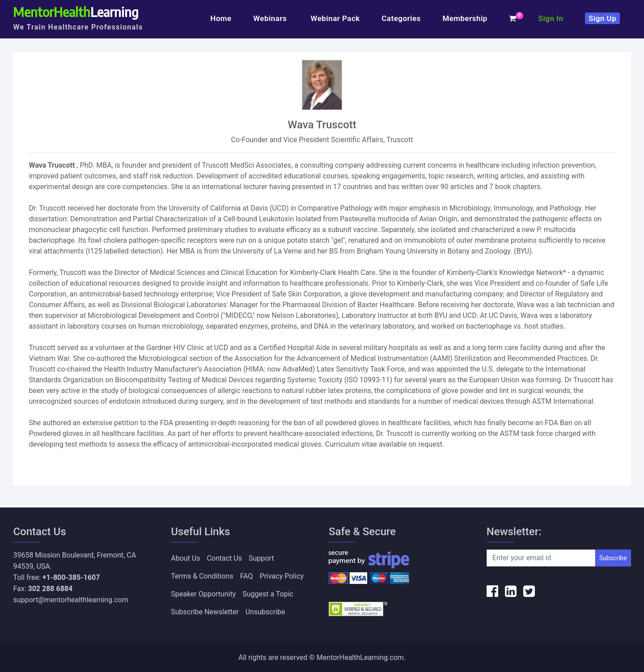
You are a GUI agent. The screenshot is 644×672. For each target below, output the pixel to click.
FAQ (247, 576)
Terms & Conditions (202, 576)
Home (221, 18)
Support (261, 558)
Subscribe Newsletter (205, 612)
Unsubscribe (265, 612)
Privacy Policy (282, 576)
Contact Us (224, 558)
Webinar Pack (335, 18)
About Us (185, 558)
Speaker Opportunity (203, 594)
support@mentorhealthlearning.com (70, 600)
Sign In (551, 18)
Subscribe (613, 558)
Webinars (271, 18)
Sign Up (602, 18)
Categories (401, 18)
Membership (465, 18)
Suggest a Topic (268, 594)
